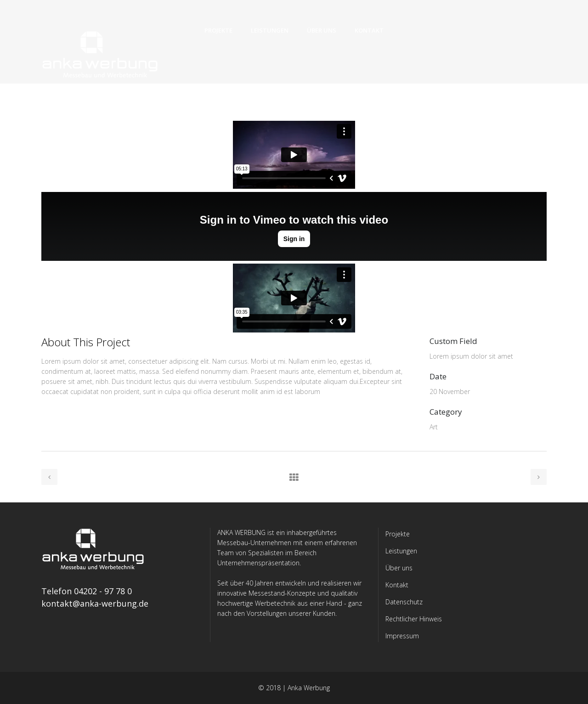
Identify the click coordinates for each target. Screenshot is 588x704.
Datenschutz (404, 602)
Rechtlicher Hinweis (414, 619)
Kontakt (397, 585)
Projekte (398, 534)
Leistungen (401, 551)
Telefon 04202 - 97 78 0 (87, 591)
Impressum (402, 636)
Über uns (399, 568)
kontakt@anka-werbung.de (95, 603)
